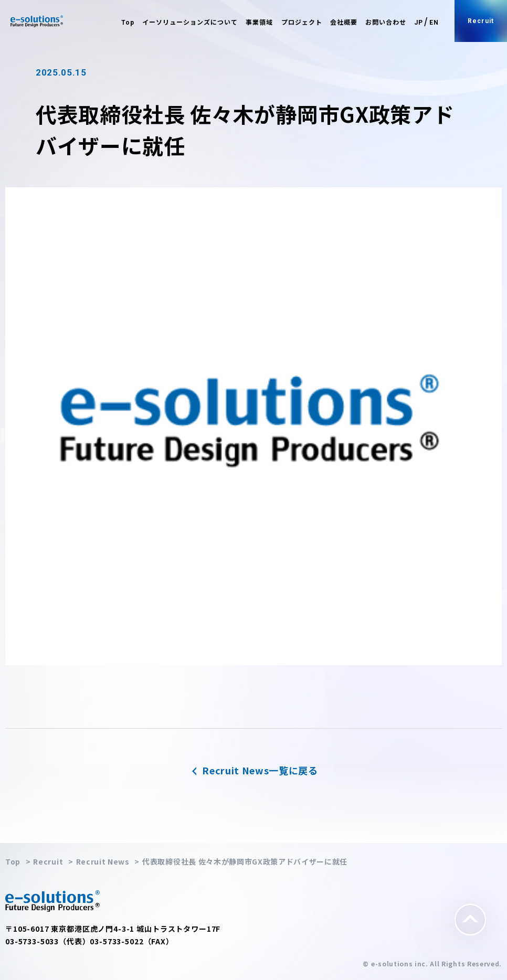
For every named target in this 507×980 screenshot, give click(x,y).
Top (128, 23)
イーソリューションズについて (190, 23)
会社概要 (344, 23)
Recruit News (103, 861)
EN (434, 23)
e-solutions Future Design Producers (37, 21)
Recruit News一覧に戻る (254, 770)
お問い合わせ (386, 23)
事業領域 (259, 23)
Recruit (480, 21)
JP (419, 23)
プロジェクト (302, 23)
